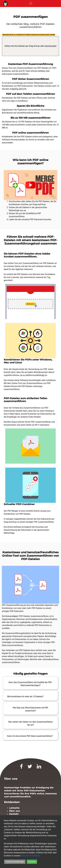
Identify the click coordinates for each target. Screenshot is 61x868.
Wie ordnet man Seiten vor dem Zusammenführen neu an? (30, 723)
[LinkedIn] (39, 768)
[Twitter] (30, 768)
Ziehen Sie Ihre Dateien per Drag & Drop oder (30, 46)
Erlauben (32, 862)
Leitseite (14, 808)
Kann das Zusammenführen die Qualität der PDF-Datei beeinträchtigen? (30, 684)
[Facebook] (21, 768)
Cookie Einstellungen (15, 862)
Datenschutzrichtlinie (30, 856)
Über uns (15, 811)
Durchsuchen (51, 46)
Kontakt (14, 814)
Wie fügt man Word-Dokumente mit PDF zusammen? (31, 709)
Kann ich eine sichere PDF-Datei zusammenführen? (30, 736)
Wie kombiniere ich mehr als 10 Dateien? (25, 696)
